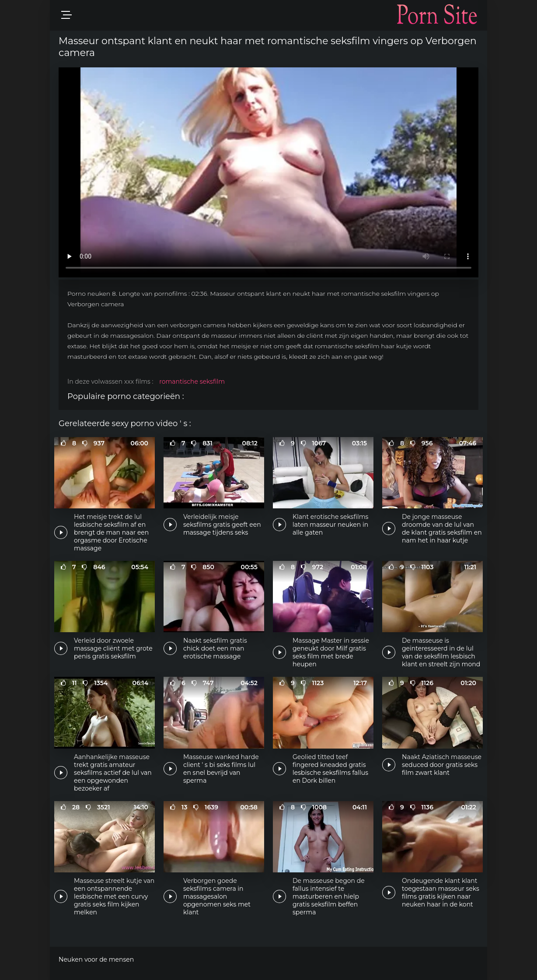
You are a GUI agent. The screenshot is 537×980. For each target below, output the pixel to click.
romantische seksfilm (192, 381)
